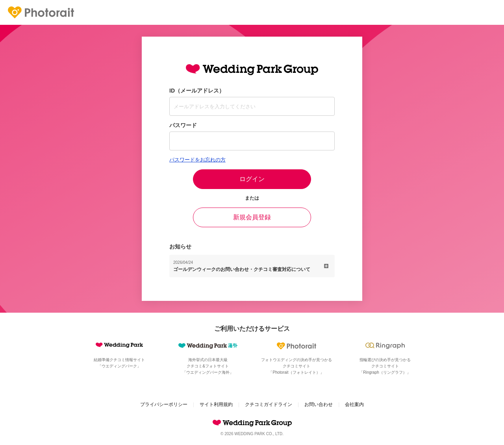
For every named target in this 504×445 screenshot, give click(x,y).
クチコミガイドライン (269, 404)
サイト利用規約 (216, 404)
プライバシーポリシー (164, 404)
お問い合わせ (319, 404)
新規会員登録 (252, 217)
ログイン (252, 179)
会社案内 (354, 404)
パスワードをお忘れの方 (197, 160)
